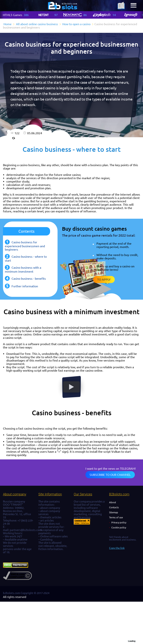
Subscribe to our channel (110, 475)
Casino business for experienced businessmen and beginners (25, 246)
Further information (25, 286)
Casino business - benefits (29, 279)
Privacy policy (119, 522)
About (113, 502)
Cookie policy (119, 527)
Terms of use (116, 517)
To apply (104, 279)
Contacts (114, 507)
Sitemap (114, 512)
